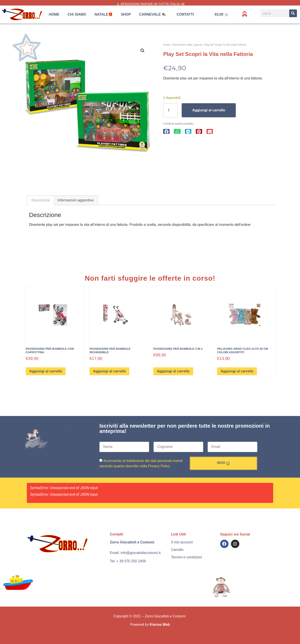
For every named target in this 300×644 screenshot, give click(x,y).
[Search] (293, 13)
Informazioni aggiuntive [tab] (76, 200)
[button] (143, 51)
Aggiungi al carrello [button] (46, 371)
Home (54, 14)
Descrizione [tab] (41, 200)
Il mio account (182, 542)
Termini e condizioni (187, 557)
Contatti (185, 14)
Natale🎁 (103, 14)
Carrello (177, 550)
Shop (126, 14)
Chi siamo (77, 14)
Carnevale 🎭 (154, 15)
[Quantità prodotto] (170, 110)
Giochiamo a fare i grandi (187, 45)
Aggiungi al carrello (209, 110)
